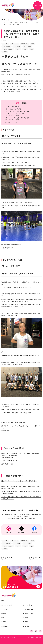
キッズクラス (14, 107)
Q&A (3, 618)
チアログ (10, 22)
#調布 (31, 49)
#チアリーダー (27, 46)
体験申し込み (5, 626)
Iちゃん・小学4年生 (14, 116)
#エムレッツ (24, 44)
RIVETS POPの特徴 (7, 605)
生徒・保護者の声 (28, 609)
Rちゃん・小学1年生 (14, 109)
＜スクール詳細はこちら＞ (9, 461)
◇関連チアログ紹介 (12, 122)
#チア (33, 44)
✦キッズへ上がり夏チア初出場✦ (18, 111)
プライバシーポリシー (36, 637)
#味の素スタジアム (8, 49)
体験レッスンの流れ (29, 613)
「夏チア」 (25, 69)
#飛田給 (5, 52)
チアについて (5, 609)
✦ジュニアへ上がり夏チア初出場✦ (18, 118)
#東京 (25, 49)
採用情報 (26, 622)
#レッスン (5, 44)
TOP (3, 601)
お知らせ (4, 622)
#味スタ (18, 49)
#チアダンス (17, 46)
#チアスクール (7, 46)
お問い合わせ (27, 626)
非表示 (24, 103)
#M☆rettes (15, 44)
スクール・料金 (28, 605)
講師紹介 (4, 613)
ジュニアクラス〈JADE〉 (18, 113)
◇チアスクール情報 (12, 120)
